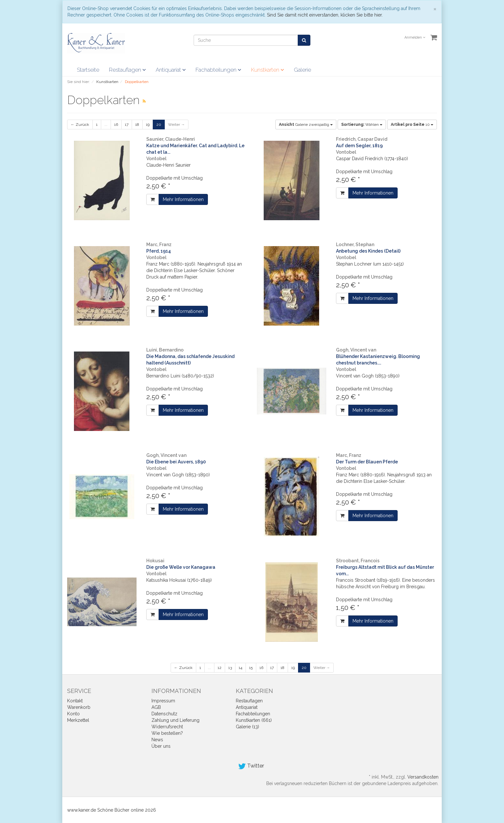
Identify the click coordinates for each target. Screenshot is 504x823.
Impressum (163, 701)
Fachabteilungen (218, 70)
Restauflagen (127, 70)
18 (137, 125)
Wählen (362, 125)
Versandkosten (423, 777)
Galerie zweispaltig (306, 125)
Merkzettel (78, 720)
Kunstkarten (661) (254, 720)
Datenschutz (164, 714)
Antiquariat (171, 70)
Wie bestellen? (167, 733)
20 (159, 125)
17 (127, 125)
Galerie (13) (247, 727)
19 (148, 125)
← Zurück (80, 125)
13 (230, 668)
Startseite (88, 70)
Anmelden (415, 37)
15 (251, 668)
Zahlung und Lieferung (175, 720)
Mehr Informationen (183, 199)
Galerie (302, 70)
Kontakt (75, 701)
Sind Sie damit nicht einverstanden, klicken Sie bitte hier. (325, 15)
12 (220, 668)
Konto (73, 714)
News (157, 740)
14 (240, 668)
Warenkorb (79, 707)
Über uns (161, 746)
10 (412, 125)
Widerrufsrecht (167, 727)
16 (116, 125)
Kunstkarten (268, 70)
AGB (156, 707)
